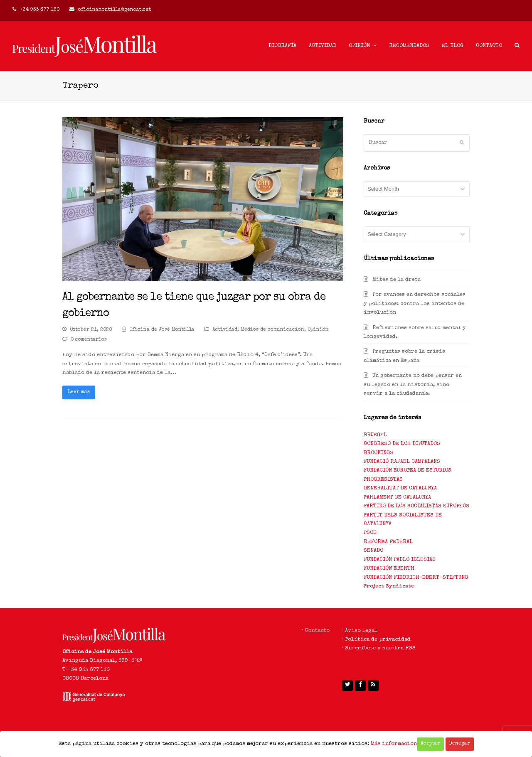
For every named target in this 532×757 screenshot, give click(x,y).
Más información (394, 744)
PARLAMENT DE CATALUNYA (397, 498)
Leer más (79, 392)
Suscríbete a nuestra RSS (380, 648)
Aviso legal (361, 631)
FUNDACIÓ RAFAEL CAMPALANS (402, 462)
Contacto (317, 631)
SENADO (373, 551)
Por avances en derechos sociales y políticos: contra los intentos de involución (415, 304)
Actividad (225, 330)
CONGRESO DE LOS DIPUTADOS (402, 444)
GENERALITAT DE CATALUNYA (400, 488)
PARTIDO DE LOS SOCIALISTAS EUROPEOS (416, 506)
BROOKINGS (378, 453)
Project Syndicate (389, 586)
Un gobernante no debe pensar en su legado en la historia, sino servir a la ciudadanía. (413, 385)
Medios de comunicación (272, 330)
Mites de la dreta (397, 280)
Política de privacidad (378, 640)
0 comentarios (89, 340)
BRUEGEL (375, 435)
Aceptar (430, 744)
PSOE (370, 533)
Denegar (460, 744)
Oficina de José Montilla (162, 330)
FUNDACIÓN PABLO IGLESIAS (400, 560)
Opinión (318, 330)
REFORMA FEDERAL (388, 542)
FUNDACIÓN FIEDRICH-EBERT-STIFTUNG (416, 578)
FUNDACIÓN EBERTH (389, 569)
